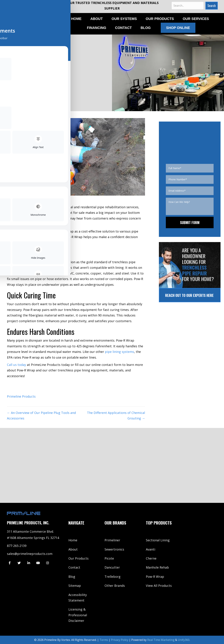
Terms (104, 640)
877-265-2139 (17, 546)
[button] (211, 6)
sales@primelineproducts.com (30, 554)
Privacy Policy (120, 640)
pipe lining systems (119, 352)
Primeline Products (21, 396)
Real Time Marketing (161, 640)
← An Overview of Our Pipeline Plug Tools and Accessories (41, 415)
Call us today (16, 365)
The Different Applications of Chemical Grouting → (116, 415)
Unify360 (184, 640)
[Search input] (187, 6)
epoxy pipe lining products (42, 262)
